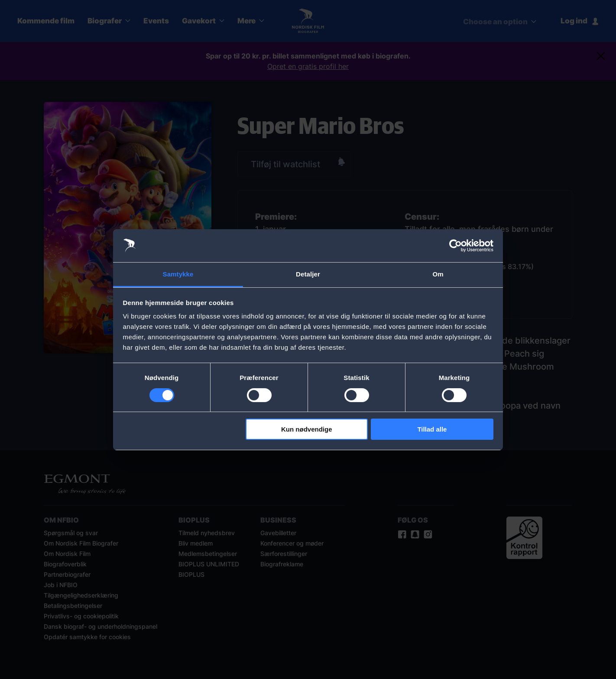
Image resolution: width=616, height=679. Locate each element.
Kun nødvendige (307, 429)
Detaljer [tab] (308, 274)
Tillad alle (432, 429)
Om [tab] (438, 274)
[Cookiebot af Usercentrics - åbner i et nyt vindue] (456, 246)
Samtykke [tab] (178, 274)
